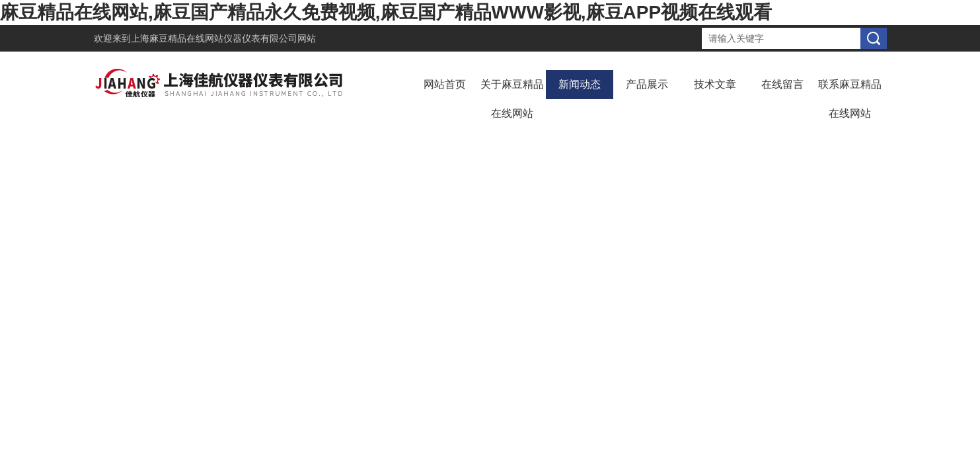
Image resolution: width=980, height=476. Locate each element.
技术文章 (715, 84)
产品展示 (647, 84)
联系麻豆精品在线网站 (850, 99)
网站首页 (445, 84)
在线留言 (782, 84)
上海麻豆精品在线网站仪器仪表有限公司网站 (223, 38)
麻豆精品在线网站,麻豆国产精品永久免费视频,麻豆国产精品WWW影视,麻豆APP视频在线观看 (386, 12)
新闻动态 (580, 84)
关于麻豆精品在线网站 (512, 99)
